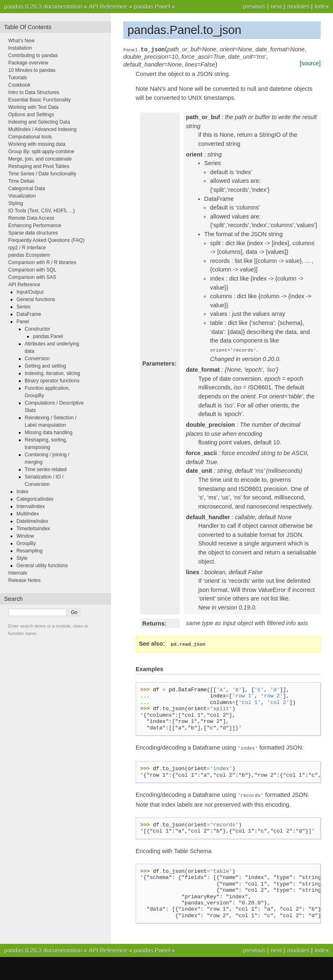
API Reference (108, 7)
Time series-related (46, 469)
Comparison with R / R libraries (42, 262)
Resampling (29, 551)
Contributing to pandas (33, 55)
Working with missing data (37, 144)
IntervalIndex (31, 506)
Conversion (37, 359)
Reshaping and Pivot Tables (39, 166)
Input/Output (30, 292)
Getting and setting (45, 366)
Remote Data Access (31, 218)
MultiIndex (28, 514)
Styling (16, 203)
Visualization (22, 196)
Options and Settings (31, 115)
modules (298, 7)
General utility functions (42, 566)
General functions (36, 299)
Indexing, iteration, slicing (52, 373)
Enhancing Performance (35, 225)
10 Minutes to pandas (32, 70)
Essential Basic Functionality (39, 100)
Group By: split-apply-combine (41, 152)
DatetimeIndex (32, 521)
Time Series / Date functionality (42, 174)
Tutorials (18, 78)
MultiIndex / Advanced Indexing (42, 129)
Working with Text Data (33, 107)
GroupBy (26, 543)
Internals (18, 573)
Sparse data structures (33, 233)
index (322, 7)
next (276, 7)
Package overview (28, 63)
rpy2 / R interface (27, 248)
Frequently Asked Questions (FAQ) (46, 240)
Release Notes (24, 580)
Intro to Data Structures (34, 92)
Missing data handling (49, 432)
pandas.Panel (152, 7)
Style (22, 558)
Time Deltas (21, 181)
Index (22, 492)
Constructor (37, 329)
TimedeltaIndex (33, 529)
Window (25, 536)
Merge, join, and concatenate (40, 159)
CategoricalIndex (35, 499)
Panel (23, 322)
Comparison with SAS (32, 277)
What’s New (21, 41)
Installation (20, 48)
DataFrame (29, 314)
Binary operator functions (52, 381)
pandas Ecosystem (29, 255)
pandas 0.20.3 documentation (43, 7)
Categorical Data (27, 189)
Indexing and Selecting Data (39, 122)
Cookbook (19, 85)
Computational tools (30, 137)
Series (23, 307)
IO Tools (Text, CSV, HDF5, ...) (42, 211)
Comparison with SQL (32, 270)
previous (254, 7)
